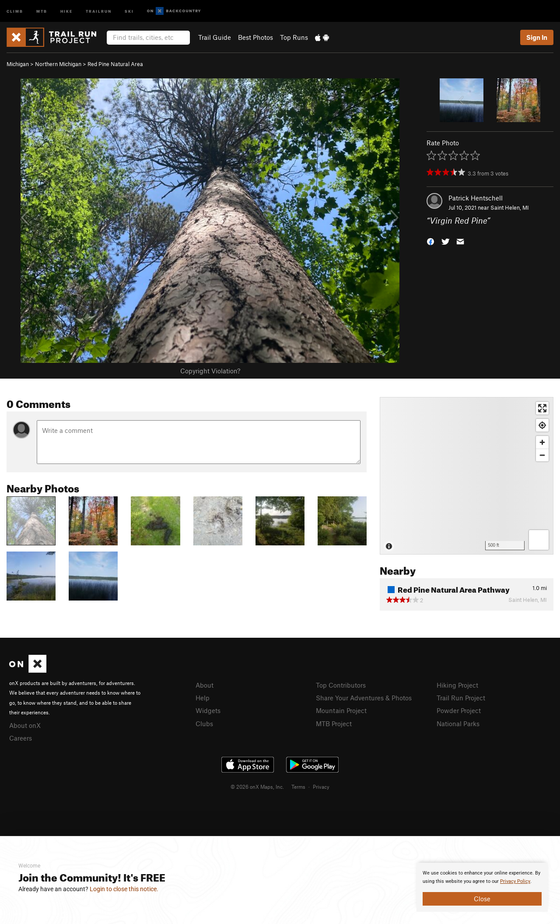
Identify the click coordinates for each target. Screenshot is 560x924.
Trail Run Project (461, 698)
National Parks (458, 724)
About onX (25, 725)
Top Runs (294, 37)
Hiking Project (457, 685)
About (205, 685)
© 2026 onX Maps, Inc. (257, 787)
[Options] (539, 540)
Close (482, 899)
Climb (15, 11)
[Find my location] (542, 425)
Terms (298, 787)
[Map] (467, 476)
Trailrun (99, 11)
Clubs (204, 724)
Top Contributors (341, 685)
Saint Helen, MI (510, 207)
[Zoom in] (542, 442)
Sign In (537, 37)
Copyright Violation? (210, 371)
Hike (66, 11)
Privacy (321, 787)
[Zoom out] (542, 455)
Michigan (18, 64)
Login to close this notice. (124, 889)
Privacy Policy (515, 881)
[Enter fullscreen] (542, 408)
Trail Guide (215, 37)
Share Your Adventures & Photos (364, 698)
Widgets (208, 710)
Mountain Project (341, 710)
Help (203, 698)
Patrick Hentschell (476, 198)
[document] (482, 887)
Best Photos (255, 37)
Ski (129, 11)
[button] (430, 241)
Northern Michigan (58, 64)
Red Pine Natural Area (115, 64)
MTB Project (334, 724)
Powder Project (459, 710)
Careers (21, 738)
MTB (42, 11)
